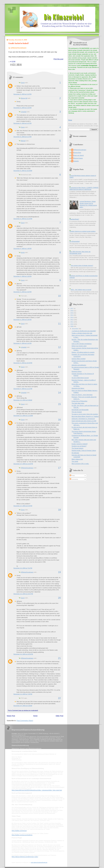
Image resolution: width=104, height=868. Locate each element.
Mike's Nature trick (77, 459)
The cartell (75, 461)
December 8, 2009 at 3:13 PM (22, 94)
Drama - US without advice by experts (83, 352)
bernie (23, 252)
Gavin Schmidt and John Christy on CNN (84, 421)
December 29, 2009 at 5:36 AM (23, 706)
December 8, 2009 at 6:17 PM (22, 137)
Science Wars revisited (79, 359)
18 (59, 510)
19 (59, 572)
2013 (72, 317)
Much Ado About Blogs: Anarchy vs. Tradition (85, 416)
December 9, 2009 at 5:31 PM (22, 343)
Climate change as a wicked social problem (83, 231)
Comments (74, 479)
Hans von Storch (79, 155)
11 (59, 324)
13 (59, 367)
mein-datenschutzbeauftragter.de (39, 862)
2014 (72, 315)
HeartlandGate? (74, 219)
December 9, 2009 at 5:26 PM (22, 320)
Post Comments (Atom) (25, 721)
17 (59, 468)
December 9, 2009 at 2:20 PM (22, 276)
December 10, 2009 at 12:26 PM (23, 464)
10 (59, 296)
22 (59, 698)
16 (59, 420)
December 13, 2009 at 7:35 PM (23, 694)
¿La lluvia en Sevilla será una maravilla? (84, 331)
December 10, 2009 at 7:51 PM (23, 568)
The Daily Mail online (78, 403)
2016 (72, 311)
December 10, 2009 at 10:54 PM (23, 654)
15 (59, 404)
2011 (72, 322)
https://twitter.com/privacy (19, 831)
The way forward (77, 412)
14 (59, 393)
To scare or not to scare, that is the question (85, 414)
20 (59, 598)
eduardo (76, 161)
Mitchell (23, 141)
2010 (72, 324)
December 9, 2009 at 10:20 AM (23, 171)
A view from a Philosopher (80, 401)
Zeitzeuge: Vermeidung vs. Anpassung (83, 419)
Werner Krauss (78, 158)
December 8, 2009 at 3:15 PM (22, 108)
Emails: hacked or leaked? (19, 43)
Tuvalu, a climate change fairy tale (82, 333)
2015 (72, 313)
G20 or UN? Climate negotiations (82, 344)
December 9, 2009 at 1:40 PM (22, 249)
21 (59, 658)
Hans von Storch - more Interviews (82, 395)
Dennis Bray (77, 153)
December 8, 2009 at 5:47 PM (22, 123)
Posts (72, 476)
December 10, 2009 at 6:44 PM (23, 506)
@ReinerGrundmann (27, 468)
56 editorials (75, 453)
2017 (72, 309)
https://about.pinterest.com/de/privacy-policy (25, 857)
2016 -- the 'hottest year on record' (81, 290)
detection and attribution (79, 365)
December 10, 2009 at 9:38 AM (23, 400)
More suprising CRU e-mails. (80, 464)
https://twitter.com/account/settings (22, 835)
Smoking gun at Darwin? (79, 446)
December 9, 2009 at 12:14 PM (23, 219)
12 (59, 347)
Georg (23, 83)
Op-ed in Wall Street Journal (80, 378)
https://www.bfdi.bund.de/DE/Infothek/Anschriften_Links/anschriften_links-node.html (37, 790)
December (75, 329)
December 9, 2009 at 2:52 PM (22, 292)
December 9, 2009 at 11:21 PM (23, 389)
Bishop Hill (24, 98)
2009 (72, 326)
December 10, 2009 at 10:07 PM (23, 594)
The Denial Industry (78, 448)
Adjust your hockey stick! (79, 346)
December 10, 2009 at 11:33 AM (23, 416)
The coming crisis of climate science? (82, 265)
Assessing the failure (78, 388)
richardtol (24, 112)
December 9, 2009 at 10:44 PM (23, 363)
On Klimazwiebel (75, 241)
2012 (72, 320)
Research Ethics (77, 371)
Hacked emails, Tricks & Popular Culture (84, 450)
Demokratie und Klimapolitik (80, 410)
